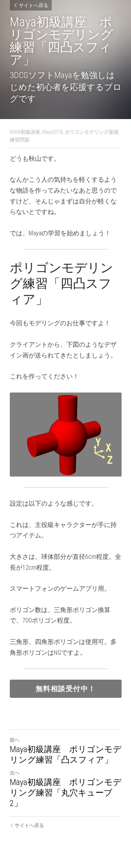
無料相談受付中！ (66, 689)
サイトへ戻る (31, 5)
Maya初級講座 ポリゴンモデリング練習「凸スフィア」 (66, 755)
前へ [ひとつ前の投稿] (15, 740)
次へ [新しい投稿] (15, 773)
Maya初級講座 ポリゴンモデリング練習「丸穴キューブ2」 (66, 793)
